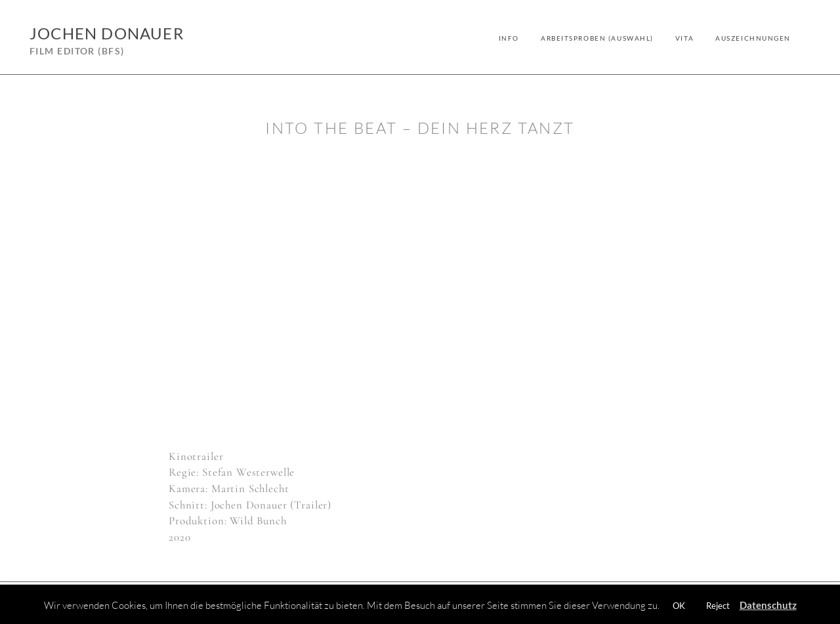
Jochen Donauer (107, 33)
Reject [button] (718, 606)
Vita (684, 38)
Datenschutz (768, 605)
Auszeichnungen (753, 38)
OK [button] (679, 606)
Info (509, 38)
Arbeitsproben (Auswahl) (597, 38)
